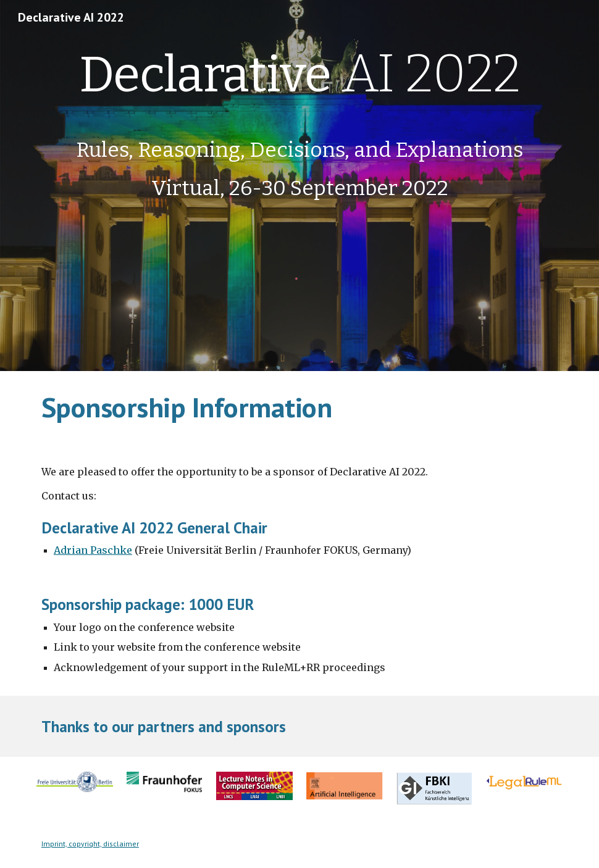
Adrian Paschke (93, 550)
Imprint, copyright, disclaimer (90, 844)
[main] (299, 123)
